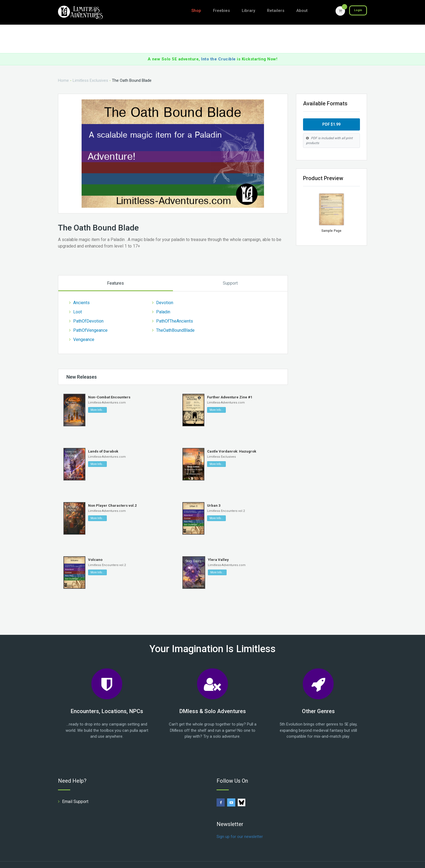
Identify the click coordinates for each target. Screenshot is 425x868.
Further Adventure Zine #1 (230, 387)
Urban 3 (214, 495)
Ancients (81, 293)
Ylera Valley (218, 550)
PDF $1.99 (331, 114)
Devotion (165, 293)
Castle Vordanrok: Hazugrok (232, 441)
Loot (78, 302)
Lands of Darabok (103, 441)
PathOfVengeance (90, 320)
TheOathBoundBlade (175, 320)
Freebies (221, 11)
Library (248, 11)
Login (356, 11)
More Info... (97, 400)
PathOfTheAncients (175, 311)
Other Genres (318, 701)
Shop (196, 11)
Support (230, 273)
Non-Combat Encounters (109, 387)
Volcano (95, 550)
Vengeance (84, 329)
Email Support (75, 791)
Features (115, 273)
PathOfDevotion (88, 311)
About (302, 11)
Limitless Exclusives (90, 70)
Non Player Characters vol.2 (112, 495)
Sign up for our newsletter (240, 826)
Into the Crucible (218, 49)
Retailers (276, 11)
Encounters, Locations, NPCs (107, 701)
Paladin (163, 302)
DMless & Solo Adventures (213, 701)
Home (63, 70)
